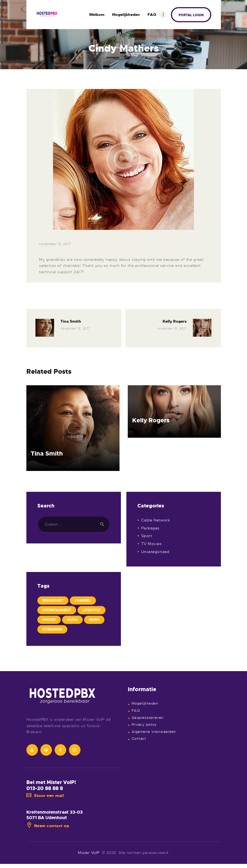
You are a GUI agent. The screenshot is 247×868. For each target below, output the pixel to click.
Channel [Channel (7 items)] (83, 601)
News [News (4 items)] (94, 620)
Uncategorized (155, 552)
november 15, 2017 (55, 244)
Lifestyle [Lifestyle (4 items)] (91, 610)
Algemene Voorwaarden (154, 732)
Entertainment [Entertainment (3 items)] (57, 610)
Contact (139, 739)
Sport (147, 536)
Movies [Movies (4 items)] (49, 620)
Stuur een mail (45, 796)
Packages (150, 528)
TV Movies (152, 544)
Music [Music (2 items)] (72, 620)
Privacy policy (144, 725)
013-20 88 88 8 (45, 788)
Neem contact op (48, 826)
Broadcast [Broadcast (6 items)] (53, 601)
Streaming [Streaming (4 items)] (52, 629)
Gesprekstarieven (148, 718)
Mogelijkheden (145, 704)
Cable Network (156, 520)
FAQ (136, 711)
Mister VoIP (89, 853)
